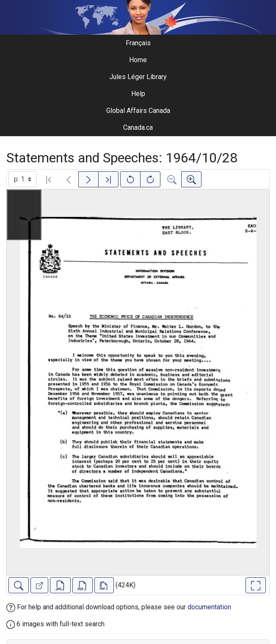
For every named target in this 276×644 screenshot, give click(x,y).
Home (138, 60)
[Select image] (23, 179)
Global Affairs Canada (138, 111)
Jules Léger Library (138, 77)
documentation (209, 607)
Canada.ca (138, 127)
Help (138, 94)
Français (138, 43)
